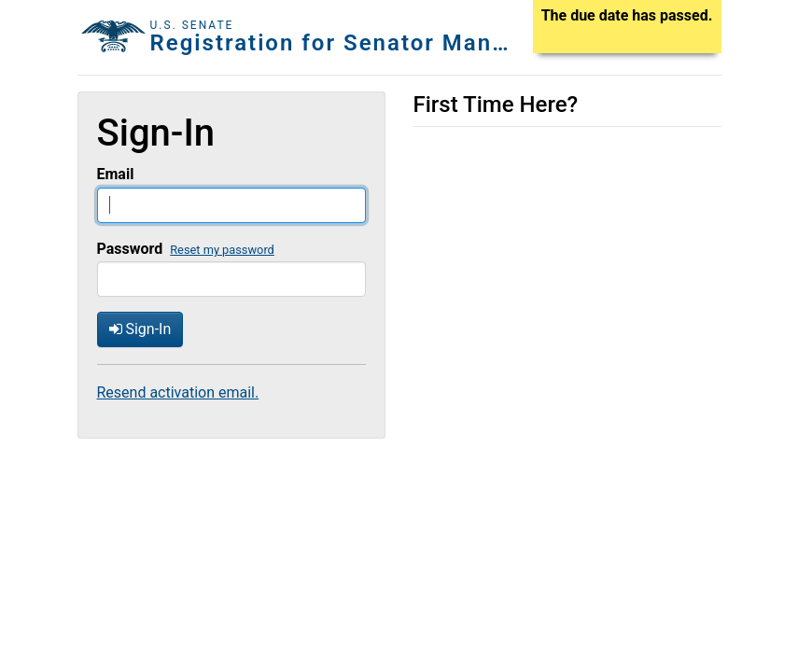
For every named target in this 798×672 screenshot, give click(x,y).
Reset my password (222, 250)
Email (116, 174)
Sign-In (140, 329)
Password (130, 249)
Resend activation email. (178, 392)
